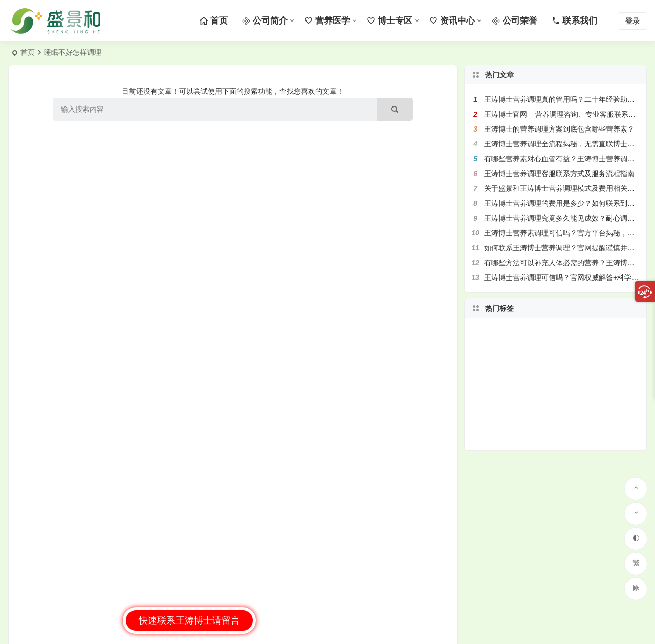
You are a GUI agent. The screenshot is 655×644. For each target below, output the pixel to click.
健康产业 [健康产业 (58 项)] (550, 416)
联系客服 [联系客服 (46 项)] (553, 356)
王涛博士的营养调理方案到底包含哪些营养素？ (559, 129)
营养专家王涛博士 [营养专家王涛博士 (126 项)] (578, 377)
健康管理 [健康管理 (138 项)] (562, 367)
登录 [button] (632, 21)
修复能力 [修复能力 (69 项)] (560, 426)
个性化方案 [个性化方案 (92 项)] (535, 393)
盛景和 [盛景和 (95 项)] (562, 385)
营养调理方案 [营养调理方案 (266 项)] (550, 401)
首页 (28, 52)
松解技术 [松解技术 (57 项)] (540, 366)
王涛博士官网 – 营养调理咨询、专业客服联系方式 (563, 114)
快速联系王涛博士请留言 (189, 620)
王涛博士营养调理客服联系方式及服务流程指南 (559, 174)
